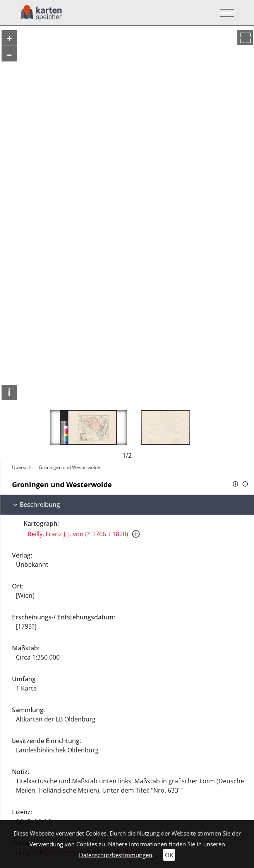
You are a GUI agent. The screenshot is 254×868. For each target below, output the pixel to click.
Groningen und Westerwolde (70, 467)
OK (169, 855)
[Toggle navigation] (225, 13)
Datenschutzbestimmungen (116, 855)
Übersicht (22, 467)
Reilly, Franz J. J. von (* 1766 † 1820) (78, 534)
